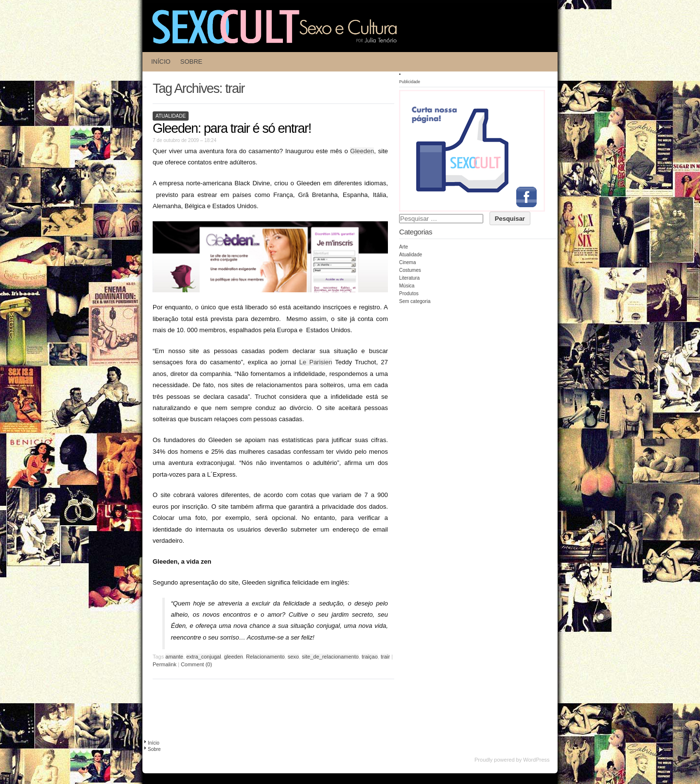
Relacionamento (265, 657)
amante (174, 657)
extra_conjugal (204, 657)
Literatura (409, 278)
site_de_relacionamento (330, 657)
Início (161, 62)
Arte (403, 247)
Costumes (410, 270)
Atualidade (171, 116)
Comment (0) (196, 664)
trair (385, 657)
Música (407, 286)
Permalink (165, 664)
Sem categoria (415, 301)
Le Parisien (315, 362)
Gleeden (362, 151)
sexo (293, 657)
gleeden (234, 657)
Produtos (409, 294)
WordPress (536, 760)
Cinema (407, 262)
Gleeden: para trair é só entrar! (232, 128)
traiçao (370, 657)
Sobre (192, 62)
